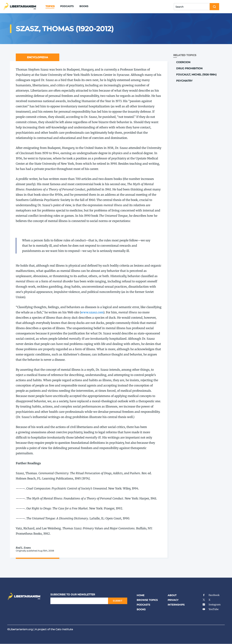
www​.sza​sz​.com (92, 312)
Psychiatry (184, 81)
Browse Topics (147, 600)
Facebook (211, 595)
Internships (176, 605)
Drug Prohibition (189, 68)
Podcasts (67, 6)
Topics (50, 6)
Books (84, 6)
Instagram (211, 605)
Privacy (173, 600)
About (172, 595)
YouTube (210, 609)
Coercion (183, 62)
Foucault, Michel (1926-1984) (196, 75)
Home (141, 595)
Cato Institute (64, 629)
